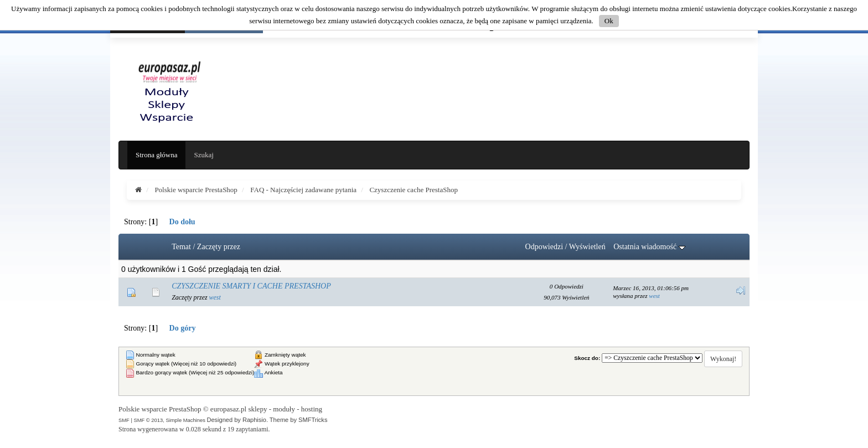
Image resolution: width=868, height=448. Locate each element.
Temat (181, 247)
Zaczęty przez (219, 247)
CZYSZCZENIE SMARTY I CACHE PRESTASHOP (251, 286)
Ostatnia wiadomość (649, 247)
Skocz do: (587, 358)
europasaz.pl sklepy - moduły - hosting (266, 409)
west (215, 297)
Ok (609, 21)
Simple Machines (185, 420)
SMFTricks (313, 420)
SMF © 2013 (148, 420)
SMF (124, 420)
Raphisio (254, 420)
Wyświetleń (587, 247)
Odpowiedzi (544, 247)
